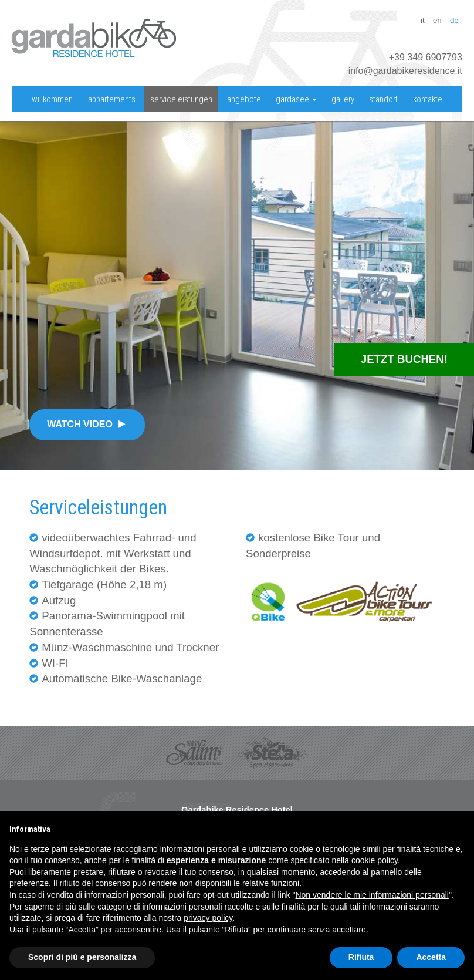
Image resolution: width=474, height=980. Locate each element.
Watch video (87, 424)
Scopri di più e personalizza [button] (82, 957)
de (454, 20)
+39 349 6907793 (426, 57)
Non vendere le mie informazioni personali (372, 895)
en (437, 20)
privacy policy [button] (208, 918)
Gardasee (296, 99)
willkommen (52, 99)
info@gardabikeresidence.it (405, 71)
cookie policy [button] (375, 860)
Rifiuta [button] (361, 957)
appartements (112, 99)
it (423, 20)
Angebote (244, 99)
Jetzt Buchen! (404, 359)
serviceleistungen (181, 99)
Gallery (343, 99)
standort (383, 99)
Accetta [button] (431, 957)
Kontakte (428, 99)
